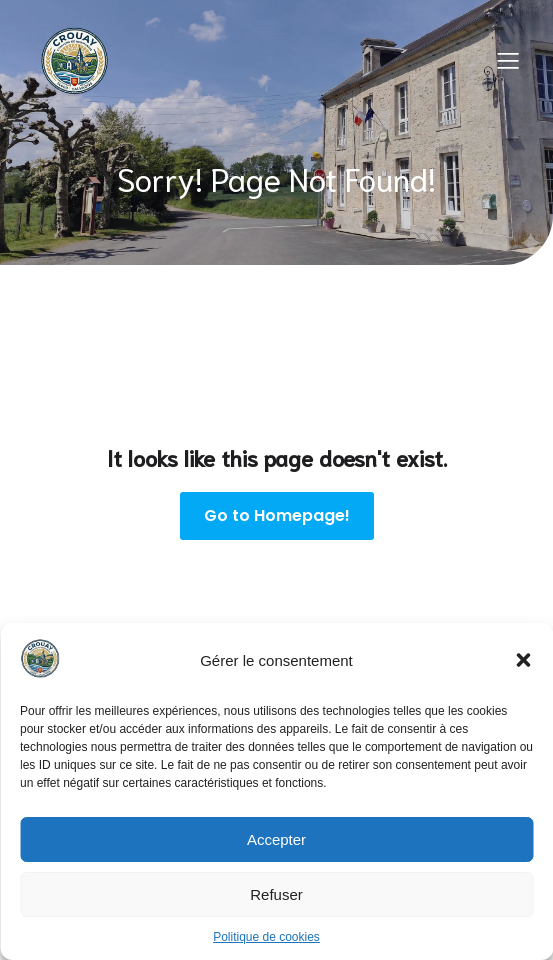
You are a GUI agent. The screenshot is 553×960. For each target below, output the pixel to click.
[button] (523, 660)
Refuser (276, 894)
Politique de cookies (266, 937)
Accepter (276, 839)
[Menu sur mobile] (508, 60)
